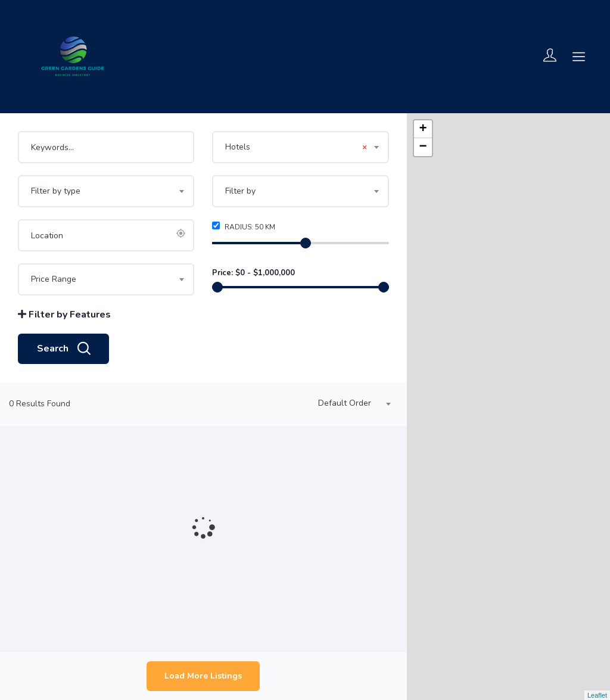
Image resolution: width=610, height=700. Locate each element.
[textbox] (106, 191)
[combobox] (300, 147)
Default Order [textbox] (345, 403)
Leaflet (597, 695)
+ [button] (423, 129)
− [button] (423, 147)
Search (63, 349)
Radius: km (244, 227)
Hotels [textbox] (296, 147)
